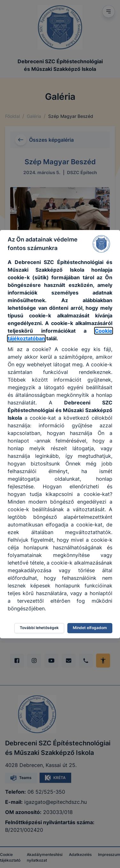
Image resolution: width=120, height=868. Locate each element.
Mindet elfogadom (90, 628)
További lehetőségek (39, 628)
